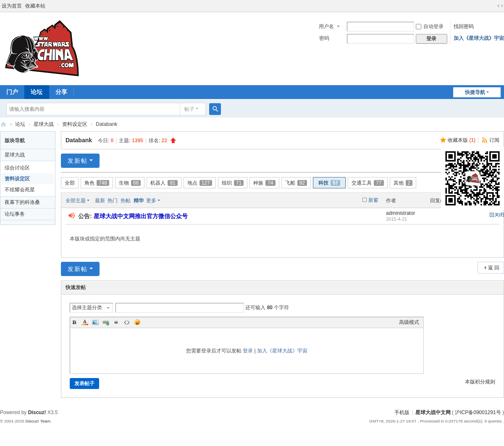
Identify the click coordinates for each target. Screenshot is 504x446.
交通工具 (367, 183)
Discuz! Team (38, 421)
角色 (97, 183)
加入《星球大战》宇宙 (479, 38)
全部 (70, 183)
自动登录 (430, 26)
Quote (116, 322)
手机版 (402, 412)
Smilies (137, 322)
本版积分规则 (480, 382)
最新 (100, 201)
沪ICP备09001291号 (478, 412)
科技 (329, 183)
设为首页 (12, 6)
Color (85, 322)
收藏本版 (462, 140)
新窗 (373, 200)
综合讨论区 (17, 168)
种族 (264, 183)
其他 (403, 183)
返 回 (494, 268)
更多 (151, 201)
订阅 (494, 140)
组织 (233, 183)
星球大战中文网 (433, 412)
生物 (130, 183)
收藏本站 (35, 6)
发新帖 (78, 161)
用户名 (326, 26)
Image (95, 322)
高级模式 (409, 322)
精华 (139, 201)
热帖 (126, 201)
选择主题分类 (87, 308)
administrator (400, 213)
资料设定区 (75, 124)
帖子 (189, 109)
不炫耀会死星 (20, 190)
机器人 (164, 183)
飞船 (296, 183)
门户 (12, 92)
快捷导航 (475, 92)
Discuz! (37, 412)
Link (106, 322)
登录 (248, 351)
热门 (113, 201)
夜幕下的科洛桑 (22, 202)
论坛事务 (15, 214)
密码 (324, 38)
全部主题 (76, 201)
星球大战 (44, 124)
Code (127, 322)
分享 (61, 92)
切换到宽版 (500, 6)
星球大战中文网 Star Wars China (3, 124)
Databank (79, 140)
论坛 (37, 92)
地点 (200, 183)
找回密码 (464, 26)
